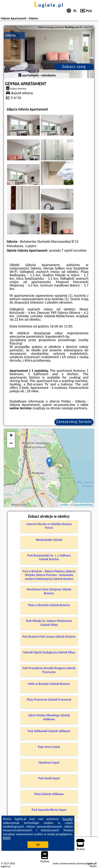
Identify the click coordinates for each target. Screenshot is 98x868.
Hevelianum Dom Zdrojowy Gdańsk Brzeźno (49, 591)
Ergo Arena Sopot (49, 747)
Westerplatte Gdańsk (49, 540)
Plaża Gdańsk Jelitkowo (49, 794)
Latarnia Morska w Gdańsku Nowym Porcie (49, 526)
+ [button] (11, 436)
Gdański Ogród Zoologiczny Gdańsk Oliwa (49, 652)
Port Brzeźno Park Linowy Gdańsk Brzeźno (49, 637)
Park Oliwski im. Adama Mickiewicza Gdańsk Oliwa (49, 623)
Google (68, 819)
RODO (7, 838)
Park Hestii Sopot (49, 778)
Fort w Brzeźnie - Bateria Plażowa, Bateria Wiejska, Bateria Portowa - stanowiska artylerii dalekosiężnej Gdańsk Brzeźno (49, 575)
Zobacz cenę (74, 67)
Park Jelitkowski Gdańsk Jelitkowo (49, 731)
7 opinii (67, 250)
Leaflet (64, 505)
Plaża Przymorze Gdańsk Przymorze (49, 700)
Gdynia (10, 35)
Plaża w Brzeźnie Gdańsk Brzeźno (49, 605)
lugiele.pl (49, 5)
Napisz (93, 866)
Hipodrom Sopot (49, 763)
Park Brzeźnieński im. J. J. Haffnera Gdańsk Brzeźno (49, 557)
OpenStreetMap (83, 505)
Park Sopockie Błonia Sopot (49, 810)
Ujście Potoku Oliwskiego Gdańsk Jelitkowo (49, 717)
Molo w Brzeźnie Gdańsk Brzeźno (49, 684)
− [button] (11, 444)
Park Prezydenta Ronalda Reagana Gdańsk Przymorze (49, 670)
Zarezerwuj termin (74, 422)
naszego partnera (74, 408)
